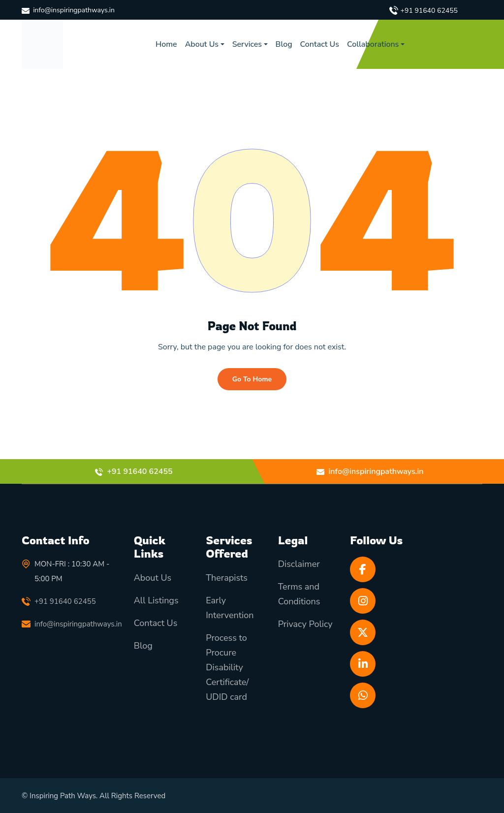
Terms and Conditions (299, 594)
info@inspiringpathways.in (74, 10)
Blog (284, 44)
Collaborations (373, 44)
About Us (202, 44)
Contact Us (320, 44)
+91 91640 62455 (429, 11)
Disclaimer (299, 564)
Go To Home (252, 379)
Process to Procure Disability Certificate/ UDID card (227, 667)
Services (247, 44)
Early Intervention (230, 608)
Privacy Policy (305, 624)
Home (166, 44)
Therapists (227, 578)
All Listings (156, 600)
